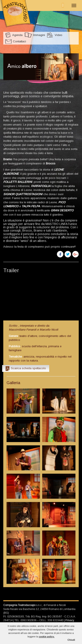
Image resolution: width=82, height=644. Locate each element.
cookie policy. (47, 637)
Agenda (17, 35)
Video (58, 35)
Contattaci (19, 41)
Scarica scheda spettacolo (28, 368)
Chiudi (71, 640)
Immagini (39, 35)
